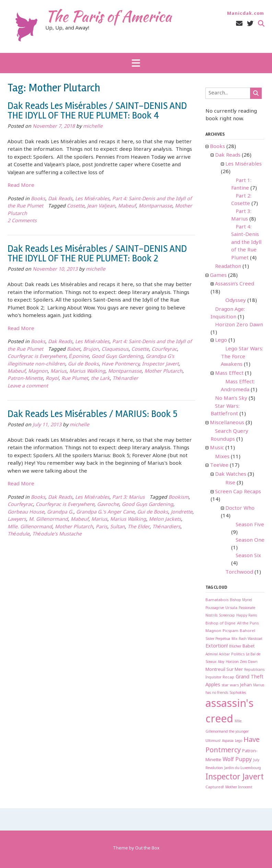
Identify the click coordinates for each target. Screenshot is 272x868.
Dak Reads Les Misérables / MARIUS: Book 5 (92, 414)
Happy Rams (247, 616)
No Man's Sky (231, 398)
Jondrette (182, 512)
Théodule (19, 534)
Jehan (246, 685)
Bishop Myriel (241, 600)
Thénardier (125, 379)
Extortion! (217, 646)
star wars (230, 685)
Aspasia (228, 741)
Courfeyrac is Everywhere (37, 357)
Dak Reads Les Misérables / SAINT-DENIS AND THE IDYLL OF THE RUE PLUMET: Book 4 (97, 111)
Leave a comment (28, 386)
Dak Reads (60, 199)
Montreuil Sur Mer (224, 670)
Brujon (91, 350)
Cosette (76, 206)
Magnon (38, 371)
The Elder (139, 527)
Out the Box (147, 848)
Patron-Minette (25, 379)
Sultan (117, 527)
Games (218, 275)
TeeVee (219, 465)
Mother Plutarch (163, 371)
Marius (58, 371)
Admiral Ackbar (218, 655)
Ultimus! (213, 741)
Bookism (179, 498)
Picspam (230, 631)
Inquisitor (213, 678)
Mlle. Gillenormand (30, 527)
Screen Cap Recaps (238, 492)
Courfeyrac (164, 350)
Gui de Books (83, 364)
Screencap (227, 616)
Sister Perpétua (218, 639)
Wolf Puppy (237, 760)
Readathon (228, 267)
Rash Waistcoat (251, 639)
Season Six (248, 556)
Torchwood (239, 572)
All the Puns (248, 623)
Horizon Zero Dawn (239, 325)
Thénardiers (166, 527)
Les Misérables (92, 199)
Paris (102, 527)
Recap (228, 677)
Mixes (222, 457)
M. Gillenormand (48, 520)
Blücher (235, 647)
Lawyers (17, 520)
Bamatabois (217, 600)
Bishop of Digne (221, 623)
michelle (93, 127)
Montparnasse (155, 206)
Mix (234, 639)
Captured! (215, 787)
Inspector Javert (160, 364)
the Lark (100, 379)
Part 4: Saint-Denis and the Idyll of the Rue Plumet (246, 243)
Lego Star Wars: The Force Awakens (242, 357)
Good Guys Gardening (117, 357)
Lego (221, 340)
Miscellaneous (227, 423)
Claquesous (115, 350)
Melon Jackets (165, 520)
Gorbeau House (26, 512)
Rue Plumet (75, 379)
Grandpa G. (60, 512)
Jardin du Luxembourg (243, 768)
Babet (74, 350)
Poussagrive (215, 608)
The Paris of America (108, 16)
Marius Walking (87, 371)
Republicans (254, 670)
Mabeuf (127, 206)
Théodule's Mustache (57, 534)
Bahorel (247, 631)
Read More (21, 185)
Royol (52, 379)
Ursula (231, 608)
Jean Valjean (101, 206)
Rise (230, 483)
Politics (238, 654)
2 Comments (22, 221)
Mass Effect (229, 373)
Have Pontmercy (120, 364)
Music (217, 448)
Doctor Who (240, 508)
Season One (250, 540)
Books (38, 199)
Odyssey (236, 301)
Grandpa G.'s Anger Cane (105, 512)
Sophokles (238, 693)
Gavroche (108, 505)
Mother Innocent (239, 787)
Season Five (250, 525)
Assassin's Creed (235, 284)
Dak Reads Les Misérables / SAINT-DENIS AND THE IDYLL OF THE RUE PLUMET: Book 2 (97, 253)
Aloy (221, 662)
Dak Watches (231, 474)
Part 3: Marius (128, 498)
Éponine (79, 357)
